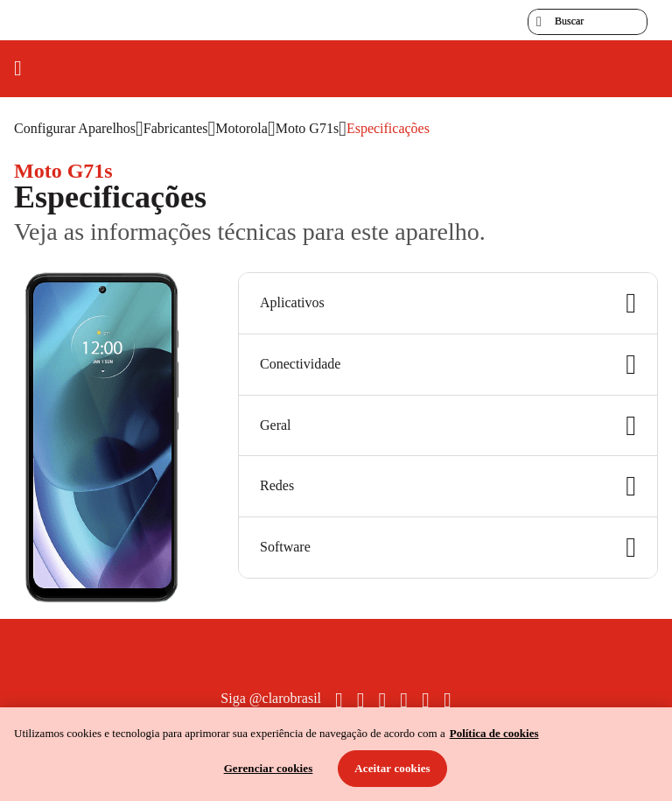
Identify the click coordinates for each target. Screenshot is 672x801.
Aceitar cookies (392, 768)
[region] (336, 754)
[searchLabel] (588, 22)
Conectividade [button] (448, 365)
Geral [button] (448, 426)
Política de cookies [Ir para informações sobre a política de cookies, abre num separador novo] (494, 733)
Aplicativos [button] (448, 303)
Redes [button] (448, 486)
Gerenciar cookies (269, 768)
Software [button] (448, 548)
